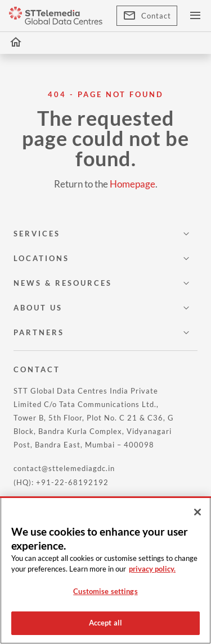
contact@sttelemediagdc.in (64, 468)
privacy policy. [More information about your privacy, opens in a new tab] (152, 569)
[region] (105, 570)
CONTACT (37, 369)
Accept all (105, 623)
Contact (147, 16)
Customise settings (105, 591)
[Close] (197, 512)
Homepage (133, 184)
